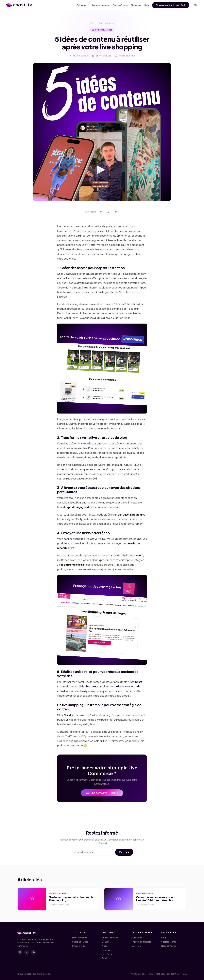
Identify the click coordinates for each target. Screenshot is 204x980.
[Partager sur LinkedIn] (101, 213)
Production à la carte (141, 942)
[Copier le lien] (116, 213)
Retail (105, 958)
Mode (105, 946)
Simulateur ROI (79, 946)
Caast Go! (137, 946)
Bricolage (107, 950)
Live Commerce (80, 938)
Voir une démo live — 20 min (171, 5)
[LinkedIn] (20, 952)
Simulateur (136, 5)
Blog (147, 5)
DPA (185, 974)
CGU (151, 974)
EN (195, 5)
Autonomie (137, 938)
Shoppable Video (80, 942)
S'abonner (124, 853)
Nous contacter (169, 946)
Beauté (105, 942)
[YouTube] (34, 952)
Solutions (83, 5)
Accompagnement (101, 5)
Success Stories (120, 5)
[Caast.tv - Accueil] (19, 5)
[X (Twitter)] (27, 952)
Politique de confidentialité (168, 974)
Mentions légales (139, 974)
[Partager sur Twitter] (108, 213)
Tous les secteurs (110, 938)
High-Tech (107, 954)
